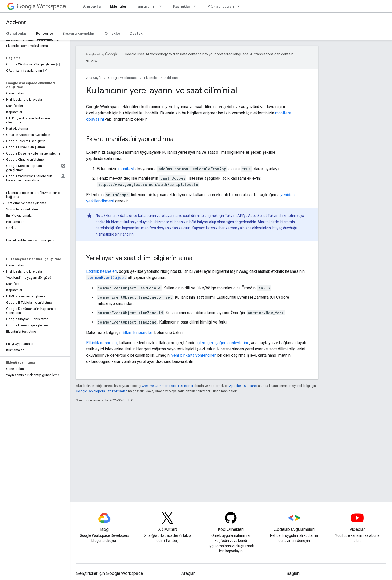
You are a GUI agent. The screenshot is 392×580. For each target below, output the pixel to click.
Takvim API (234, 216)
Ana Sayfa (92, 6)
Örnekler (112, 33)
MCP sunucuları (221, 6)
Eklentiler (151, 78)
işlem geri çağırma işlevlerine (223, 343)
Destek (136, 33)
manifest (126, 169)
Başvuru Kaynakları (79, 33)
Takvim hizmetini (282, 216)
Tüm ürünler (146, 6)
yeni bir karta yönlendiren (194, 355)
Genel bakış (16, 33)
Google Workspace (123, 78)
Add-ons (16, 22)
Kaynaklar (182, 6)
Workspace (41, 6)
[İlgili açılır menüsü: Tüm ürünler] (162, 6)
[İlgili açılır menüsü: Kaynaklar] (197, 6)
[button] (34, 100)
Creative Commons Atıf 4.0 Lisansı (167, 386)
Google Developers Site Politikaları (102, 391)
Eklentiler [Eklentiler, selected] (118, 6)
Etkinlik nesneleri (102, 271)
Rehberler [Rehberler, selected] (45, 33)
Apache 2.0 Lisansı (243, 386)
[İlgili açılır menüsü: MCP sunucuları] (240, 6)
